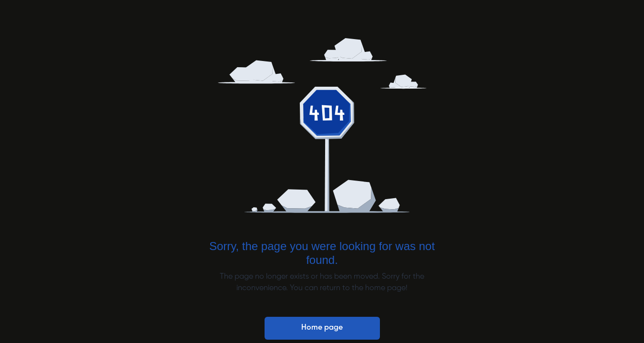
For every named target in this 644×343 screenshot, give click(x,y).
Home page (322, 328)
